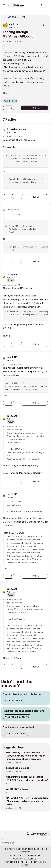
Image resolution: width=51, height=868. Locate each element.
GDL (8, 784)
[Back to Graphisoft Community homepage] (17, 5)
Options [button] (47, 16)
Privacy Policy (17, 855)
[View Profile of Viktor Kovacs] (18, 129)
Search (32, 5)
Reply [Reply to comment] (36, 197)
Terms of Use (33, 855)
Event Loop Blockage (18, 768)
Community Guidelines (25, 859)
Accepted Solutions (17, 717)
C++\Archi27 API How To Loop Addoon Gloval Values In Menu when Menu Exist (27, 801)
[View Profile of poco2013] (12, 357)
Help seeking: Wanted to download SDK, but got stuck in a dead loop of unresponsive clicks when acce (26, 756)
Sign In (47, 5)
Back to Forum (14, 700)
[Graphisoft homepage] (38, 834)
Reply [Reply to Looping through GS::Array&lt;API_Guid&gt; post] (36, 108)
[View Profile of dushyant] (14, 24)
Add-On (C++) (10, 101)
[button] (6, 108)
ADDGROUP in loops (17, 789)
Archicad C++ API (14, 763)
